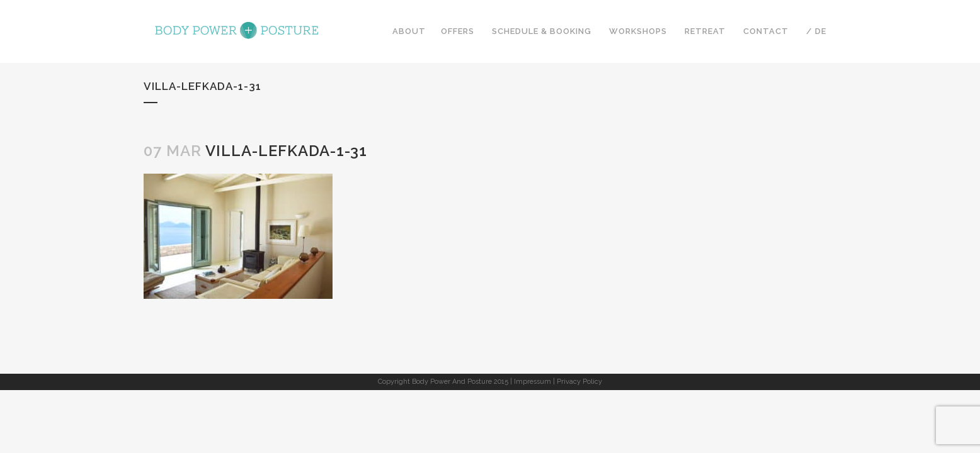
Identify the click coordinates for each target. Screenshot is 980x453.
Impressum (533, 382)
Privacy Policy (579, 382)
